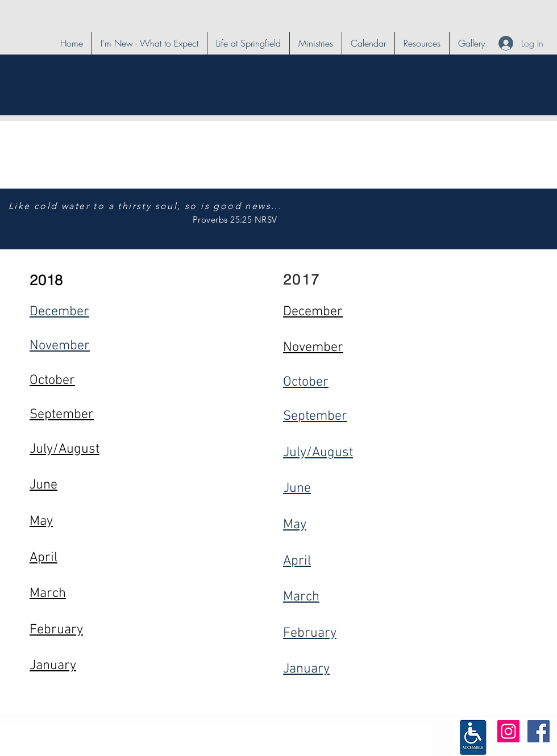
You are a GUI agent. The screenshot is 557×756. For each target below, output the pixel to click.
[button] (248, 43)
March (301, 597)
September (315, 416)
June (297, 488)
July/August (318, 453)
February (310, 633)
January (306, 669)
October (306, 382)
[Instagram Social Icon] (508, 731)
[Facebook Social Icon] (539, 731)
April (297, 561)
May (295, 525)
